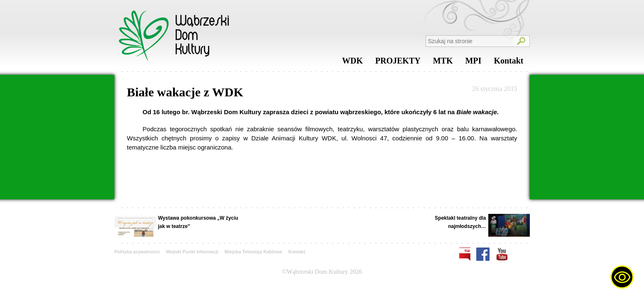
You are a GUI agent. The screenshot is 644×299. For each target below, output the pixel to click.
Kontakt (508, 63)
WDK (353, 63)
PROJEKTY (398, 63)
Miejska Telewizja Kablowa (253, 252)
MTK (443, 63)
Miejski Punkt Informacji (192, 252)
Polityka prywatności (137, 252)
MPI (473, 63)
